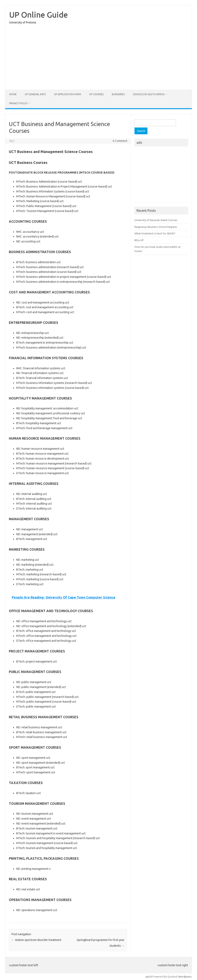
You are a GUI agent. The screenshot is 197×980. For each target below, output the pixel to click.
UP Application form (68, 94)
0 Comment (120, 141)
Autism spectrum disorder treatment (36, 940)
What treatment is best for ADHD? (155, 233)
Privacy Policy (19, 103)
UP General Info (35, 94)
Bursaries (118, 94)
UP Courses (96, 94)
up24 (149, 977)
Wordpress (185, 977)
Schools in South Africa (149, 94)
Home (13, 94)
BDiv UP (139, 240)
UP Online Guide (39, 15)
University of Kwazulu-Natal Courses (156, 220)
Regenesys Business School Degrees (156, 227)
